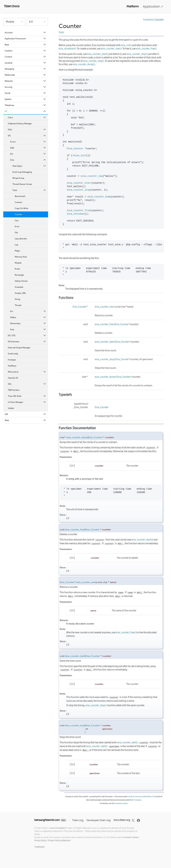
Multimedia (26, 75)
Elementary (28, 323)
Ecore (28, 142)
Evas (28, 329)
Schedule (19, 287)
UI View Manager (27, 402)
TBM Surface (14, 390)
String (17, 299)
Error (17, 227)
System (26, 99)
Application (153, 6)
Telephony (26, 105)
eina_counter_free (79, 211)
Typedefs (159, 20)
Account (26, 33)
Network (26, 81)
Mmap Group (18, 178)
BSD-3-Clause (136, 800)
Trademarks (39, 847)
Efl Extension (27, 342)
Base (26, 45)
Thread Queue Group (22, 184)
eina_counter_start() (98, 54)
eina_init (80, 156)
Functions (148, 20)
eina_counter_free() (146, 49)
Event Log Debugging (22, 172)
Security (26, 87)
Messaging (26, 69)
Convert (18, 202)
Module (18, 263)
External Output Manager (19, 348)
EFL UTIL (27, 336)
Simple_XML (20, 293)
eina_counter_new (92, 176)
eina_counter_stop (79, 190)
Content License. (131, 837)
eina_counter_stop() (137, 54)
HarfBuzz (12, 366)
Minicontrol (27, 372)
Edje (28, 148)
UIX (26, 414)
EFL (27, 136)
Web (26, 420)
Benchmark (20, 196)
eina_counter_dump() (84, 64)
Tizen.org (78, 820)
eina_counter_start (79, 183)
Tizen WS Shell (27, 396)
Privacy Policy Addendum (59, 840)
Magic (17, 251)
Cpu (17, 220)
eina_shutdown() (67, 49)
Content (26, 51)
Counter (19, 214)
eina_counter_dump (99, 197)
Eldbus (28, 317)
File (16, 233)
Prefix (17, 269)
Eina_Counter (75, 149)
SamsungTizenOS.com (47, 820)
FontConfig (13, 354)
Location (26, 63)
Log (16, 245)
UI (26, 111)
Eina (28, 160)
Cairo (27, 118)
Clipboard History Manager (20, 124)
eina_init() (126, 45)
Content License (121, 803)
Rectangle (19, 275)
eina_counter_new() (111, 49)
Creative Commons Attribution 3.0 (141, 796)
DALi (27, 130)
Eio (28, 311)
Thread (18, 305)
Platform (133, 6)
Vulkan (11, 408)
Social (26, 93)
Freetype (12, 360)
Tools (29, 190)
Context (26, 57)
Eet (28, 154)
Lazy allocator (21, 239)
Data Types (29, 166)
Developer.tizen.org (99, 820)
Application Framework (26, 39)
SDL (27, 384)
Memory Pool (21, 257)
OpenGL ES (13, 378)
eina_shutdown (76, 214)
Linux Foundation (58, 828)
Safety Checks (21, 281)
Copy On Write (21, 208)
